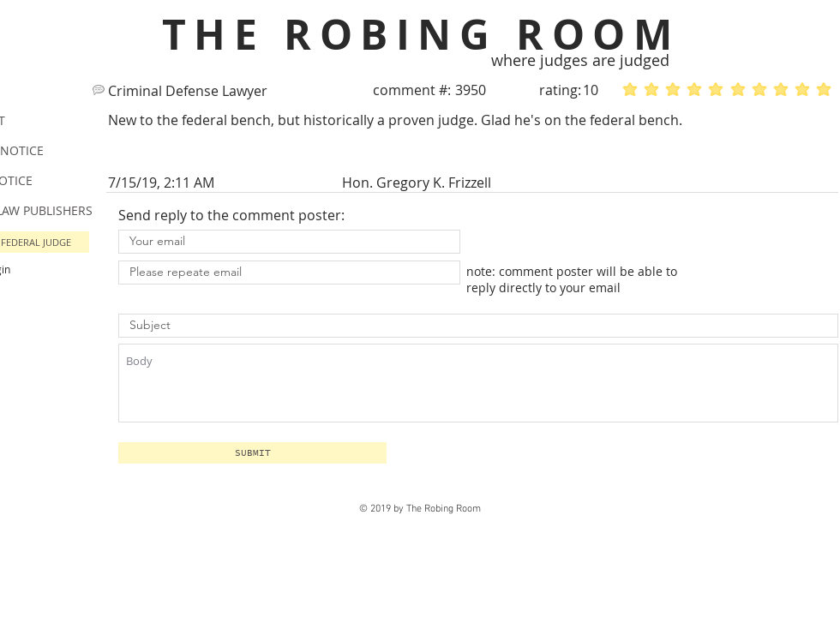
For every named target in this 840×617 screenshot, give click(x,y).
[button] (252, 453)
